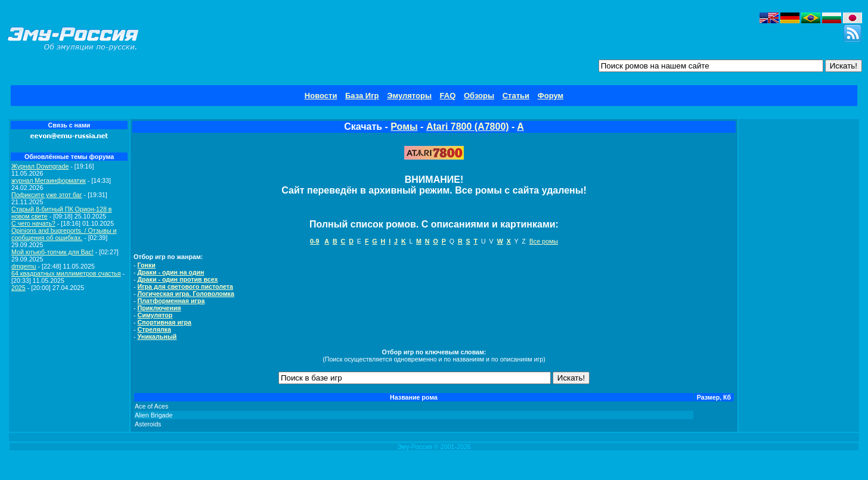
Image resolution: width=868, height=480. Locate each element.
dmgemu (24, 266)
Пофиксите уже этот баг (47, 195)
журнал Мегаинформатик (49, 180)
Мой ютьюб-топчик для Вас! (52, 252)
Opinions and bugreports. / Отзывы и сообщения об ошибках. (64, 234)
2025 (18, 288)
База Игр (362, 96)
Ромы (404, 127)
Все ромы (544, 241)
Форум (551, 96)
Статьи (516, 96)
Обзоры (479, 96)
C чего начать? (33, 223)
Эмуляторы (409, 96)
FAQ (448, 96)
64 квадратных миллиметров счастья (66, 273)
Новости (321, 96)
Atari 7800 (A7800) (468, 127)
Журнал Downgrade (40, 166)
